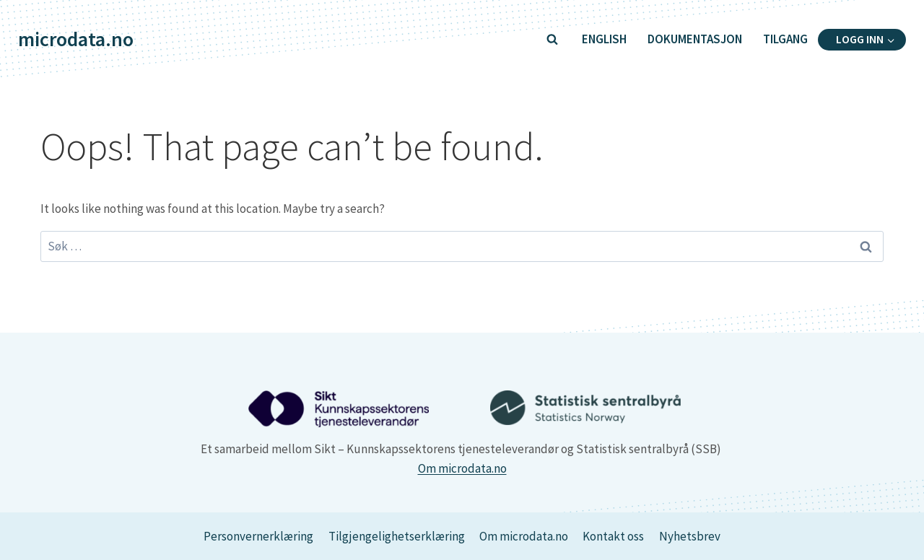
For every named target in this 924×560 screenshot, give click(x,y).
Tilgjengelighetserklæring (397, 536)
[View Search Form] (552, 40)
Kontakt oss (613, 536)
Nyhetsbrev (690, 536)
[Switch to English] (604, 40)
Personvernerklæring (258, 536)
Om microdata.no (462, 468)
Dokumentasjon (695, 39)
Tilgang (785, 39)
